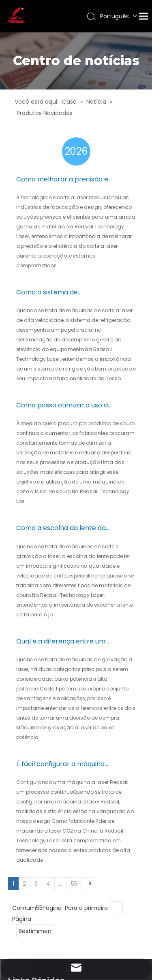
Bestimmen (35, 931)
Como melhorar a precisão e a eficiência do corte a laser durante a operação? (62, 180)
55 (74, 884)
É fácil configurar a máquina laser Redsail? (60, 764)
